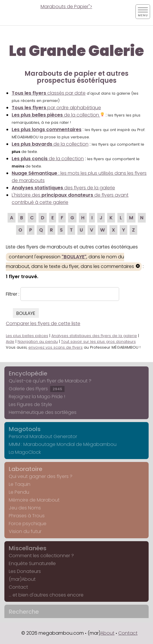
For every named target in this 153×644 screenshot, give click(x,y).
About (107, 633)
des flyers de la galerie (63, 188)
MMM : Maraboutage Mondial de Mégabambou (63, 444)
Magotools (25, 429)
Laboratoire (26, 469)
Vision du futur (25, 531)
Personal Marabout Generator (43, 436)
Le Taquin (20, 484)
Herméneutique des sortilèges (43, 412)
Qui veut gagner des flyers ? (41, 476)
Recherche (24, 612)
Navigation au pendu (38, 342)
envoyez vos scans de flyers (55, 347)
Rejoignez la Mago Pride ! (37, 397)
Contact (18, 587)
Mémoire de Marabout (34, 500)
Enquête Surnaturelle (32, 563)
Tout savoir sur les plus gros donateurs (98, 342)
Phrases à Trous (27, 516)
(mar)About (22, 579)
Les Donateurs (25, 571)
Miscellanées (28, 548)
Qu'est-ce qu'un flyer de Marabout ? (50, 381)
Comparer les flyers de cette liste (43, 323)
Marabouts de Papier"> (66, 7)
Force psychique (28, 524)
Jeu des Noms (25, 508)
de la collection (58, 115)
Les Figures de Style (30, 404)
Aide (10, 342)
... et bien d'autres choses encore (46, 595)
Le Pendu (19, 492)
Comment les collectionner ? (41, 556)
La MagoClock (25, 452)
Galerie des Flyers (37, 389)
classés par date (49, 93)
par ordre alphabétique (56, 108)
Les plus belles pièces (27, 336)
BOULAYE (26, 313)
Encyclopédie (28, 373)
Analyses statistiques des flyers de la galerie (94, 336)
